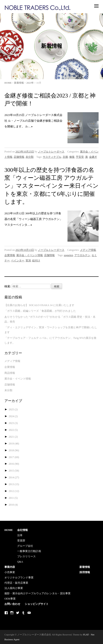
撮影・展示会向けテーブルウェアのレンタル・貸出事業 (37, 593)
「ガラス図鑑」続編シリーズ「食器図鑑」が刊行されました (40, 311)
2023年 (30, 83)
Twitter (18, 613)
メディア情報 (88, 250)
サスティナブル (52, 157)
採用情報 (85, 572)
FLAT (86, 635)
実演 (28, 261)
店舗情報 (19, 157)
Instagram (12, 613)
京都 (65, 157)
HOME (8, 83)
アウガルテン (82, 255)
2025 (13, 409)
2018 (14, 450)
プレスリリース (26, 556)
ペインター (18, 261)
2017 (14, 457)
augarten (68, 255)
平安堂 (80, 157)
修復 (72, 157)
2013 (14, 484)
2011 (13, 498)
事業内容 (10, 567)
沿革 (20, 535)
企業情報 (10, 255)
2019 (14, 444)
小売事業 (10, 572)
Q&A (20, 562)
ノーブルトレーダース (51, 152)
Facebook (6, 613)
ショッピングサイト (37, 604)
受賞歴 (21, 541)
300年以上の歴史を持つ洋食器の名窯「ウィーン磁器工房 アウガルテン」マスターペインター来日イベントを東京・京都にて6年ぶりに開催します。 (51, 186)
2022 (13, 430)
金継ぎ (93, 157)
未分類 (30, 157)
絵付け (36, 261)
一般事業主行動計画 (29, 551)
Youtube (29, 613)
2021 (13, 437)
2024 (13, 416)
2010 (13, 505)
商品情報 (10, 373)
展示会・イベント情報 (30, 255)
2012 (14, 491)
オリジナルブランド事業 (19, 578)
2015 (14, 471)
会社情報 (22, 530)
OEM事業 (10, 599)
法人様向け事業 (14, 588)
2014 (14, 477)
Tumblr (23, 613)
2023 (13, 423)
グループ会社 (25, 546)
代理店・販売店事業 (16, 583)
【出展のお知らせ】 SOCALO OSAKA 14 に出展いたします (39, 305)
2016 (14, 464)
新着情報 (19, 83)
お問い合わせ (12, 604)
